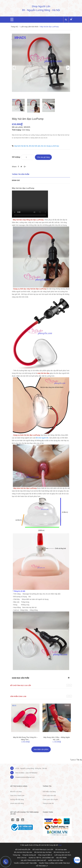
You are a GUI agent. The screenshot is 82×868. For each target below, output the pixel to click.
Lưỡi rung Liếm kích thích (29, 27)
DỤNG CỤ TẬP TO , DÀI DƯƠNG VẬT (41, 858)
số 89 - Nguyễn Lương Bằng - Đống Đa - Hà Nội (31, 768)
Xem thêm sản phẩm (41, 749)
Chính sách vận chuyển (50, 799)
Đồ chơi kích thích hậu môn (23, 852)
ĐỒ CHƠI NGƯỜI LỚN (23, 850)
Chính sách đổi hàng (17, 803)
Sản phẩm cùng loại (18, 696)
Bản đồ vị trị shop (16, 792)
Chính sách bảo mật (49, 795)
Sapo (60, 845)
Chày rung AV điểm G (45, 855)
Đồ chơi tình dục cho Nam (43, 852)
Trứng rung (16, 855)
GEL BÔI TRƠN (61, 858)
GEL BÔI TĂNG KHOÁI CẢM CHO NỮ (33, 860)
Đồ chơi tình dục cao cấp (21, 685)
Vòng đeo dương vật (29, 855)
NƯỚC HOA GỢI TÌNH (56, 860)
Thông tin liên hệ (48, 803)
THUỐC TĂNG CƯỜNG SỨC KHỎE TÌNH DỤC (54, 863)
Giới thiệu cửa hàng (49, 792)
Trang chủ (14, 27)
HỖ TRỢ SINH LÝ (42, 866)
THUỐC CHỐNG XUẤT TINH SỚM (25, 863)
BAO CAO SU (22, 858)
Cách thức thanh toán (17, 795)
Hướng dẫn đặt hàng (17, 799)
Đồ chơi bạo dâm (61, 850)
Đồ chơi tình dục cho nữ (62, 852)
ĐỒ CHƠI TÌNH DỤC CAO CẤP (43, 850)
